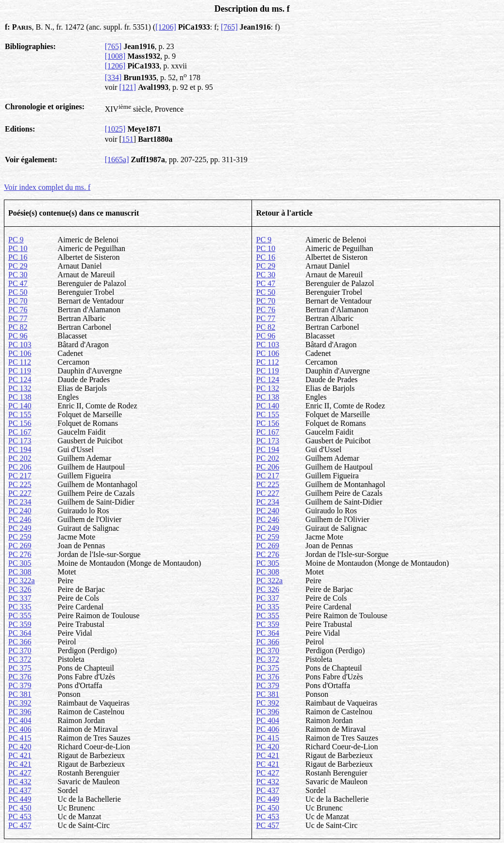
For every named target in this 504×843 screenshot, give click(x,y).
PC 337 (20, 598)
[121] (128, 87)
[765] (229, 27)
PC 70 (18, 301)
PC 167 (20, 432)
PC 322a (22, 581)
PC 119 (20, 371)
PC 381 (20, 694)
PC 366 (20, 642)
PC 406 (20, 729)
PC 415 (20, 738)
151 (128, 139)
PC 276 (20, 554)
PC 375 (20, 668)
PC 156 (20, 423)
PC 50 (18, 292)
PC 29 (18, 266)
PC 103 (20, 345)
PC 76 (18, 310)
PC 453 (20, 817)
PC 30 (18, 275)
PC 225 (20, 484)
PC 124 (20, 379)
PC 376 (20, 677)
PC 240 (20, 511)
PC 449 (20, 799)
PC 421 (20, 755)
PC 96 (18, 336)
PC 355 (20, 615)
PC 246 (20, 519)
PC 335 (20, 607)
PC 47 (18, 283)
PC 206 (20, 467)
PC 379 (20, 685)
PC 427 (20, 773)
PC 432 (20, 782)
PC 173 (20, 441)
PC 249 (20, 528)
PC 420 (20, 747)
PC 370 (20, 650)
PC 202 (20, 458)
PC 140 (20, 406)
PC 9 (16, 240)
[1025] (115, 129)
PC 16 (18, 257)
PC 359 (20, 624)
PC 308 (20, 572)
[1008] (115, 56)
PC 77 (18, 318)
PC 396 (20, 712)
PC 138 (20, 397)
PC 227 (20, 493)
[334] (113, 77)
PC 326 (20, 589)
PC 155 (20, 414)
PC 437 (20, 790)
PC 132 (20, 388)
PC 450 (20, 808)
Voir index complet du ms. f (47, 187)
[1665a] (117, 160)
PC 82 (18, 327)
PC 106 (20, 353)
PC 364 (20, 633)
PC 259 (20, 537)
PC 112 (20, 362)
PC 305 (20, 563)
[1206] (166, 27)
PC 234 (20, 502)
